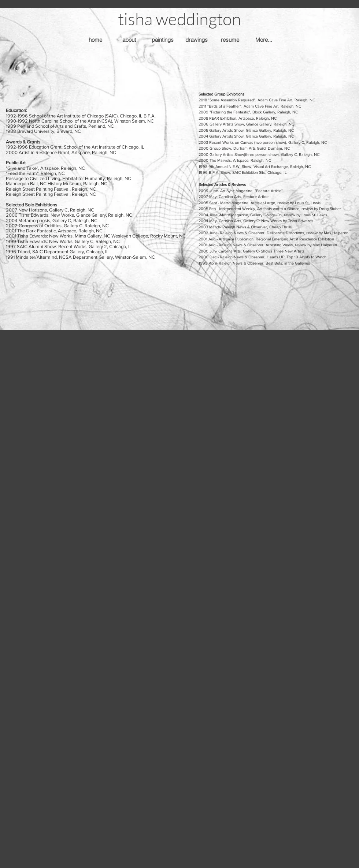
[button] (179, 19)
